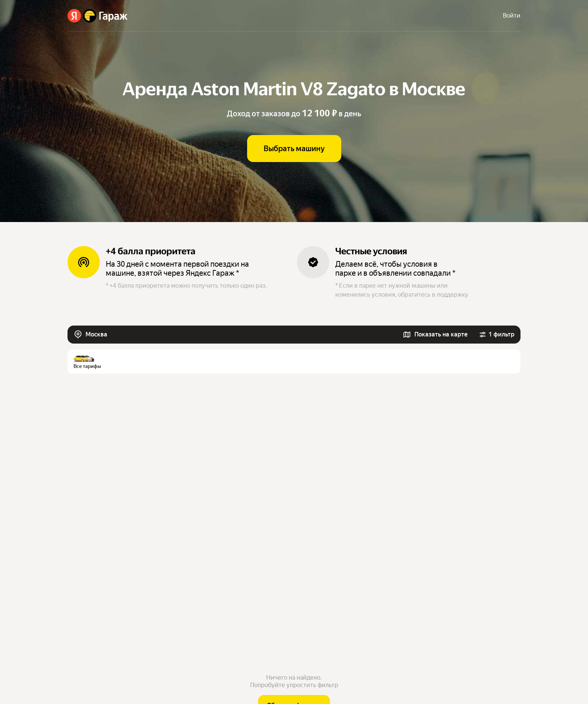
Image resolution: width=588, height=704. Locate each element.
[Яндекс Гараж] (98, 16)
